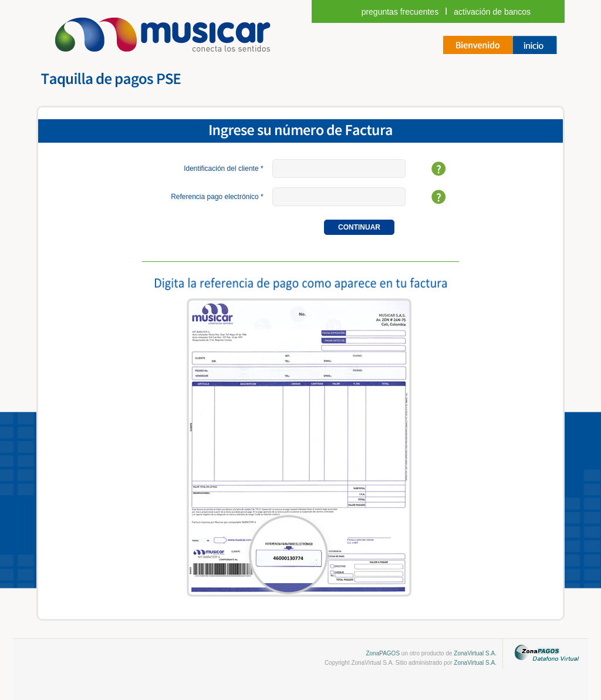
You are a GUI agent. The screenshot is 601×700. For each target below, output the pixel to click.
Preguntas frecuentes (400, 12)
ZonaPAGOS (383, 653)
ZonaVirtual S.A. (475, 653)
